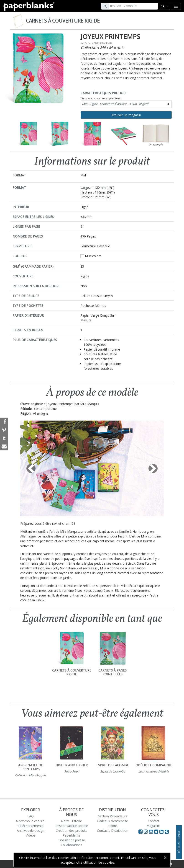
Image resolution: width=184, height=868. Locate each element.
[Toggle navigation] (176, 6)
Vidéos (31, 835)
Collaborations (72, 845)
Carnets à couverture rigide (63, 21)
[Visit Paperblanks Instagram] (146, 832)
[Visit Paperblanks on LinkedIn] (162, 832)
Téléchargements (31, 826)
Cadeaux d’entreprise (113, 821)
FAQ (31, 816)
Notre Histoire (72, 821)
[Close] (165, 858)
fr (163, 6)
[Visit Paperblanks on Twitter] (157, 832)
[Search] (133, 6)
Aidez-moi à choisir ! (31, 821)
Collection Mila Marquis (102, 47)
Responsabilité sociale (72, 826)
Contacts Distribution (113, 831)
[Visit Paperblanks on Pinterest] (167, 832)
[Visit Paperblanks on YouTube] (152, 832)
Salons (113, 826)
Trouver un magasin (126, 115)
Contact (154, 821)
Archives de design (31, 831)
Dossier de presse (72, 840)
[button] (31, 468)
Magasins (153, 826)
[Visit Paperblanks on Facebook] (141, 832)
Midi (116, 104)
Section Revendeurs (112, 816)
